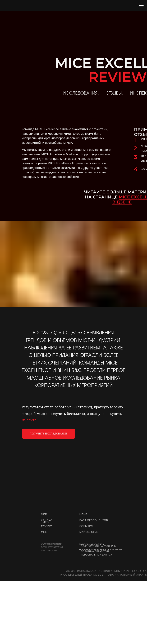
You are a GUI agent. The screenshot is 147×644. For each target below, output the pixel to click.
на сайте (29, 420)
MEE (44, 532)
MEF (44, 514)
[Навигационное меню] (141, 6)
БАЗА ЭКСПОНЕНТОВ (94, 520)
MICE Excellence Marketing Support (66, 154)
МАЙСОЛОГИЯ (89, 532)
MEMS (83, 514)
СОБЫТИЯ (86, 526)
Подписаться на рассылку (99, 546)
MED (46, 522)
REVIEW (46, 526)
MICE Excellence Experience (68, 163)
